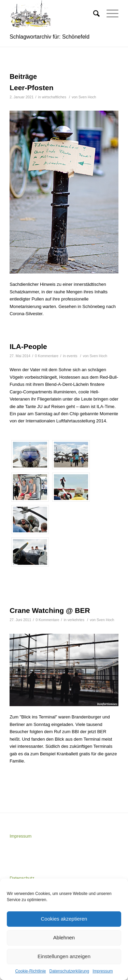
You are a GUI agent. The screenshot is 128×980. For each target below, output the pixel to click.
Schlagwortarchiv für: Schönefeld (49, 37)
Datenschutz (22, 878)
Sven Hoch (87, 97)
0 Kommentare (47, 356)
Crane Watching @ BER (50, 610)
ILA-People (28, 346)
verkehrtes (76, 620)
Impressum (103, 971)
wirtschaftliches (54, 97)
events (72, 356)
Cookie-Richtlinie (30, 971)
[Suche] (93, 14)
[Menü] (109, 14)
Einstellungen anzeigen (64, 956)
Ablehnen (64, 937)
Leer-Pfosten (31, 88)
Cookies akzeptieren (64, 919)
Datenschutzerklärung (69, 971)
